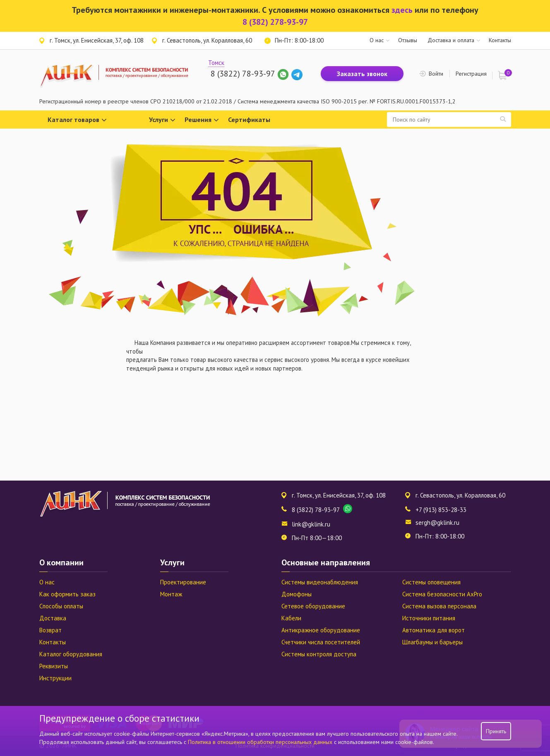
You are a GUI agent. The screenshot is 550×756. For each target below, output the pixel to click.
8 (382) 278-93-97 (275, 22)
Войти (436, 74)
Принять (496, 731)
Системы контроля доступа (319, 654)
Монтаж (171, 594)
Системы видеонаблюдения (320, 582)
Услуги (162, 120)
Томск (216, 63)
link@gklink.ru (311, 524)
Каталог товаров (77, 120)
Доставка (53, 618)
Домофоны (297, 594)
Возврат (50, 630)
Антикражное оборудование (321, 630)
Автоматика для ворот (434, 630)
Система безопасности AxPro (442, 594)
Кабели (291, 618)
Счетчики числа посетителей (321, 642)
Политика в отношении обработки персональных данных (261, 742)
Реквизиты (54, 666)
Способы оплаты (61, 606)
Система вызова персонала (439, 606)
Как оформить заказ (67, 594)
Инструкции (55, 678)
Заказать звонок (362, 74)
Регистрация (471, 74)
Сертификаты (249, 120)
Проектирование (183, 582)
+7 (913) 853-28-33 (441, 510)
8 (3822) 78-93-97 (243, 74)
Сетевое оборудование (313, 606)
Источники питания (429, 618)
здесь (402, 10)
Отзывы (408, 40)
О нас (377, 40)
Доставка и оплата (451, 40)
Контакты (500, 40)
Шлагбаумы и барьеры (432, 642)
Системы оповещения (431, 582)
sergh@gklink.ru (437, 523)
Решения (202, 120)
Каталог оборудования (71, 654)
